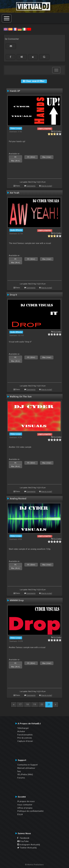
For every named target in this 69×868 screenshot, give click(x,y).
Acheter (21, 731)
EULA (20, 814)
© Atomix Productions (34, 865)
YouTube (23, 841)
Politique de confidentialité (30, 811)
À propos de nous (26, 801)
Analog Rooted (18, 499)
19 (35, 704)
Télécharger (23, 728)
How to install (47, 186)
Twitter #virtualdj (27, 848)
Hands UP (15, 91)
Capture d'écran (25, 741)
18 (27, 704)
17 (20, 704)
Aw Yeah (14, 193)
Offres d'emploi (25, 808)
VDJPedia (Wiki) (25, 774)
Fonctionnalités (25, 735)
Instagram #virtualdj (29, 845)
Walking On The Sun (21, 397)
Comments (31, 186)
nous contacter (25, 805)
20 (42, 704)
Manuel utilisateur (26, 768)
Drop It (13, 295)
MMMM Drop (17, 600)
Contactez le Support (28, 765)
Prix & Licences (25, 738)
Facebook (23, 838)
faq (19, 771)
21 (49, 704)
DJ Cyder (57, 131)
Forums (21, 778)
